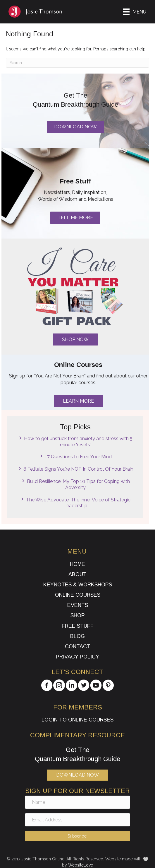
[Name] (77, 802)
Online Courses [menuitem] (78, 595)
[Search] (77, 63)
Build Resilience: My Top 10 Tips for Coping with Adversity (78, 484)
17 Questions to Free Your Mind (78, 457)
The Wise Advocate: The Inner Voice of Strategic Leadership (78, 503)
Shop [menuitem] (78, 615)
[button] (75, 339)
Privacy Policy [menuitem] (77, 657)
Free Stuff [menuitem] (78, 626)
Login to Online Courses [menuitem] (77, 720)
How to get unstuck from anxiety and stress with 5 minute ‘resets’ (78, 442)
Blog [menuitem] (77, 636)
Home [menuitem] (77, 564)
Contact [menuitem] (78, 646)
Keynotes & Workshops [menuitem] (78, 585)
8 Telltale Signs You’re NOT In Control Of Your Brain (78, 469)
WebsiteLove (81, 865)
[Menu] (135, 12)
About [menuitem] (77, 574)
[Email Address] (77, 820)
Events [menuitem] (78, 605)
